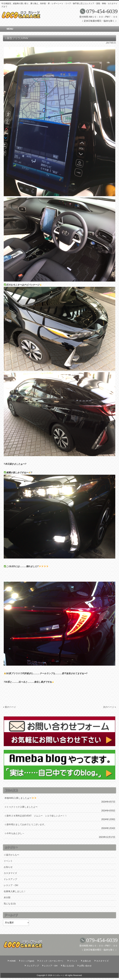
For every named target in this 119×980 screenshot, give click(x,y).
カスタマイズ (10, 873)
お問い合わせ (85, 966)
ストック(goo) (27, 961)
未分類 (7, 897)
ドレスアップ (10, 879)
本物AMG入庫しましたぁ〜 (20, 798)
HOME (13, 961)
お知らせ (8, 867)
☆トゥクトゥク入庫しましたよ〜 (21, 807)
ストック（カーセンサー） (52, 961)
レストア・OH (11, 885)
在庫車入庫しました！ (15, 891)
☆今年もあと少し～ (14, 833)
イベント (8, 861)
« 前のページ (9, 707)
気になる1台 (10, 904)
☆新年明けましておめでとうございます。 (25, 824)
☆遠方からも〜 (11, 855)
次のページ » (110, 707)
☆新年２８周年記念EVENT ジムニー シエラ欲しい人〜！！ (36, 816)
